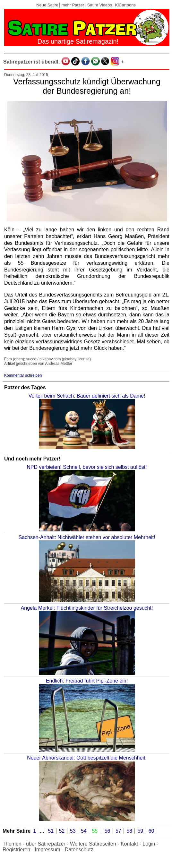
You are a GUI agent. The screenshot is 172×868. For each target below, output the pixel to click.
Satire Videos (100, 5)
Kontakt (129, 844)
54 (84, 831)
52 (63, 831)
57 (119, 831)
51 (51, 831)
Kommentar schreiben (23, 375)
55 (95, 831)
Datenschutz (79, 850)
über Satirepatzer (46, 844)
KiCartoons (125, 5)
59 (141, 831)
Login (149, 844)
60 (151, 831)
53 (73, 831)
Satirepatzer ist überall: (32, 62)
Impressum (47, 850)
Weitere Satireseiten (93, 844)
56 (108, 831)
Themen (12, 844)
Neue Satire (47, 5)
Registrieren (16, 850)
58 (130, 831)
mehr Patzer (73, 5)
